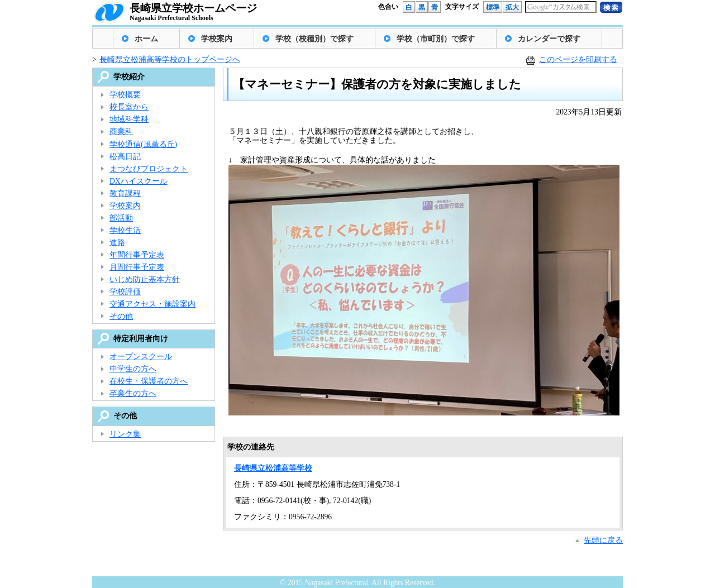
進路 (117, 243)
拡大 (512, 7)
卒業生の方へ (133, 393)
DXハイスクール (139, 181)
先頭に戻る (603, 540)
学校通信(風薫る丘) (143, 144)
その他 (121, 316)
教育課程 (125, 193)
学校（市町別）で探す (436, 39)
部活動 (121, 218)
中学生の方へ (133, 369)
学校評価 (125, 292)
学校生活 (125, 230)
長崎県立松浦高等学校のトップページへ (170, 59)
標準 (493, 7)
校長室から (129, 107)
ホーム (146, 39)
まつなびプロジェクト (149, 169)
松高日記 (125, 157)
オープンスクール (141, 357)
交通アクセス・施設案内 (152, 304)
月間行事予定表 (137, 267)
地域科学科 (129, 119)
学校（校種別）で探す (314, 39)
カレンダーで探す (549, 39)
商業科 (121, 132)
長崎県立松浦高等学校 (273, 468)
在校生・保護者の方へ (149, 381)
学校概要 (125, 95)
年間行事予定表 (137, 255)
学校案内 (217, 39)
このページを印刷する (578, 59)
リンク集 (125, 434)
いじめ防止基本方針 (145, 279)
